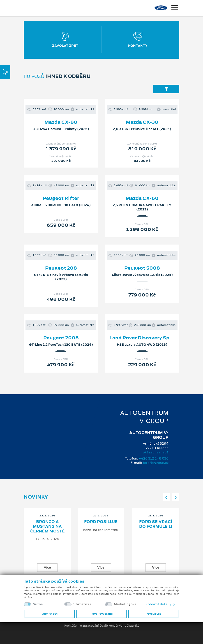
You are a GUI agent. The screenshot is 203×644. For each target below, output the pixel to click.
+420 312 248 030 (154, 458)
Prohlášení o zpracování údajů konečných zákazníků (102, 626)
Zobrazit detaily (161, 604)
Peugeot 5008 (142, 268)
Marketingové (125, 604)
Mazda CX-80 (61, 122)
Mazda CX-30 (142, 122)
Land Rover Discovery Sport (143, 338)
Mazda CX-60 (142, 198)
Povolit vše (153, 614)
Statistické (82, 604)
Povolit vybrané (101, 614)
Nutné (38, 604)
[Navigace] (175, 8)
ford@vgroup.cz (156, 463)
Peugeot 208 (61, 268)
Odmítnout (50, 614)
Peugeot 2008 (61, 338)
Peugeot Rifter (61, 198)
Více (47, 567)
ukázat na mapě (156, 452)
